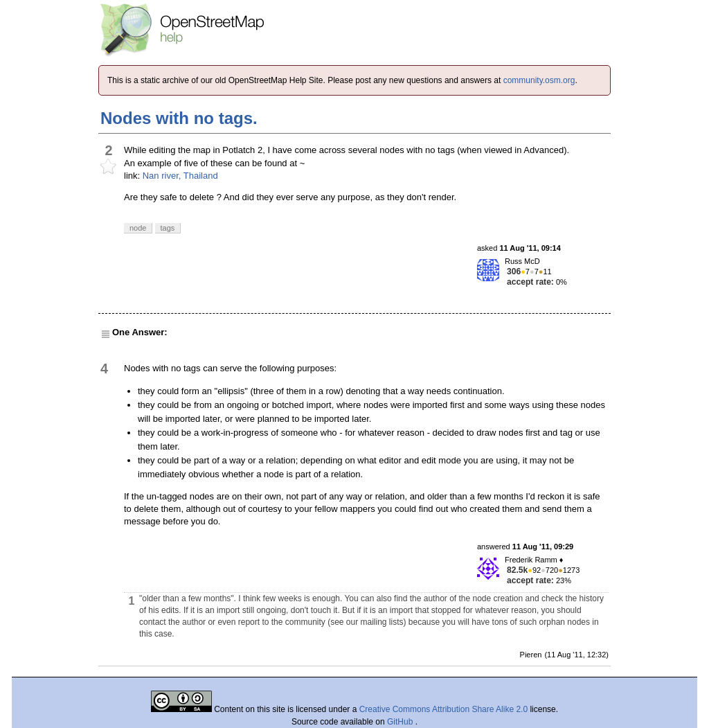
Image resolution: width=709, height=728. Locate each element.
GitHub (401, 722)
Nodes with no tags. (179, 118)
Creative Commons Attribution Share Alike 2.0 (443, 709)
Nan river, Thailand (180, 176)
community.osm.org (539, 80)
